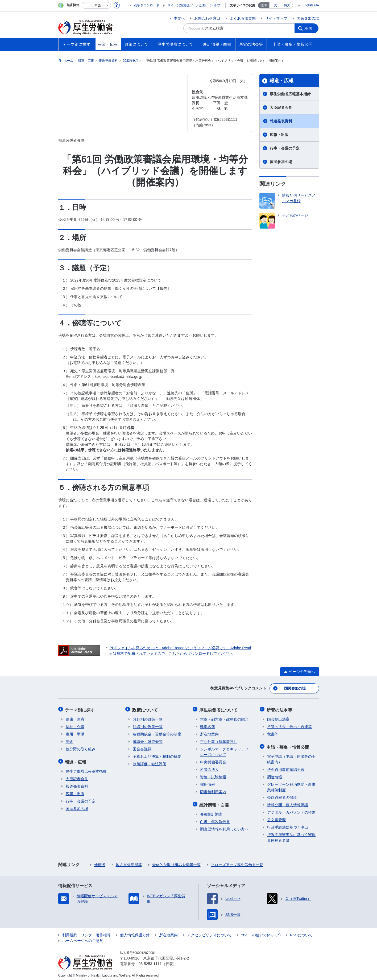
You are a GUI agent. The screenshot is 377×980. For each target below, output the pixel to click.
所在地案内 (209, 733)
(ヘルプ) (216, 5)
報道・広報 (281, 81)
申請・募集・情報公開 (288, 745)
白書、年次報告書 (215, 819)
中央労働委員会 (213, 761)
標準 (264, 5)
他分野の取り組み (81, 748)
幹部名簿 (208, 725)
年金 (69, 740)
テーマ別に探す (81, 709)
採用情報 (208, 783)
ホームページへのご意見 (83, 938)
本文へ (179, 18)
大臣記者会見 (281, 107)
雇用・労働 (75, 733)
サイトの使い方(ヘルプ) (261, 933)
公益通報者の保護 (282, 795)
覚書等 (273, 733)
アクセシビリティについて (209, 933)
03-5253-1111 (150, 961)
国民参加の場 (308, 18)
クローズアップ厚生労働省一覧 (237, 862)
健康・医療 (75, 718)
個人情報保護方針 (135, 933)
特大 (287, 5)
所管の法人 (209, 768)
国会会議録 (142, 748)
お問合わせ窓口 (207, 18)
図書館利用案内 (213, 791)
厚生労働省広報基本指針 (290, 94)
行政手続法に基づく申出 (288, 825)
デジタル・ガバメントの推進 (291, 810)
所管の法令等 (280, 709)
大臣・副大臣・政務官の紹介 (224, 718)
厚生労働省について (219, 709)
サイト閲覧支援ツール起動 (187, 5)
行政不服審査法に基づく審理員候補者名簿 (291, 835)
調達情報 (275, 775)
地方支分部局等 (129, 862)
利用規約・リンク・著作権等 (86, 933)
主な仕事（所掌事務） (219, 740)
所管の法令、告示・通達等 (289, 725)
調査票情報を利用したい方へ (224, 827)
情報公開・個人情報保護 (288, 803)
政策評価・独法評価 (150, 763)
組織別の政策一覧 (148, 725)
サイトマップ (276, 18)
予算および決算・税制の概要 (157, 755)
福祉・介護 (75, 725)
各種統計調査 (211, 812)
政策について (146, 709)
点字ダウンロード (147, 5)
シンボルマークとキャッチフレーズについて (224, 750)
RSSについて (301, 933)
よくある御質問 (243, 18)
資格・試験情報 (213, 776)
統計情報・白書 (215, 803)
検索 (309, 28)
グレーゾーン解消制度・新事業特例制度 (291, 785)
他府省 (100, 862)
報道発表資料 (281, 121)
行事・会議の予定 (285, 148)
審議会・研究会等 (148, 740)
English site (311, 5)
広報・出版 (279, 135)
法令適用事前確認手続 (286, 767)
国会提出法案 (278, 718)
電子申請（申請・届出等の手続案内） (291, 757)
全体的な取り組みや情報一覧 (176, 862)
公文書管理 (276, 817)
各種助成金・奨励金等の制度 (157, 733)
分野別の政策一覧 (148, 718)
